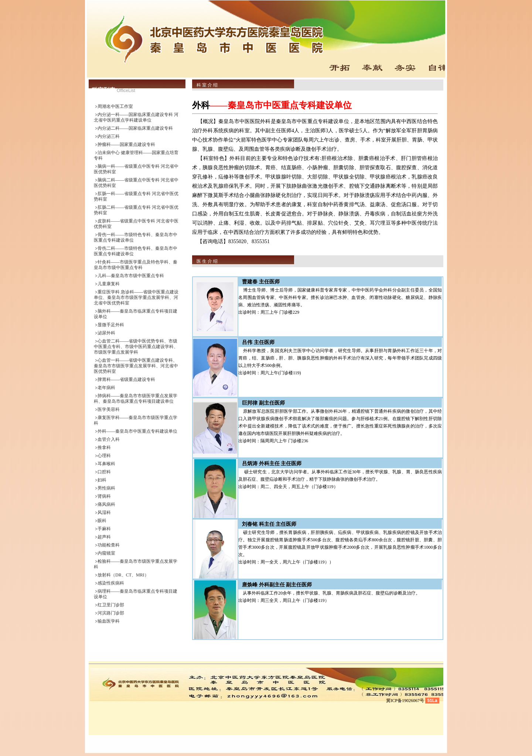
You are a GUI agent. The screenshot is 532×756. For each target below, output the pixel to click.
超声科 (104, 537)
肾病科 (104, 496)
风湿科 (104, 512)
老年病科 (106, 388)
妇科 (102, 480)
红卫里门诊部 (111, 605)
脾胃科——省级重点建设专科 (126, 379)
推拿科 (104, 447)
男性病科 (106, 488)
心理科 (104, 456)
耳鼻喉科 (106, 464)
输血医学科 (109, 621)
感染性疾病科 (111, 583)
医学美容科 (109, 409)
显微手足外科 (111, 325)
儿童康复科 (109, 284)
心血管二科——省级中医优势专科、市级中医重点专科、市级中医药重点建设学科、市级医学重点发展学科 (136, 347)
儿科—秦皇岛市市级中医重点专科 (131, 276)
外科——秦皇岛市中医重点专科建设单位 (137, 431)
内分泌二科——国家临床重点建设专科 (135, 128)
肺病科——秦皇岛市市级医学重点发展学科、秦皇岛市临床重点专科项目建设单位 (136, 399)
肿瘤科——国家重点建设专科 (126, 144)
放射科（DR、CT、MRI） (123, 575)
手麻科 (104, 529)
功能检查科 (109, 545)
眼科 (102, 521)
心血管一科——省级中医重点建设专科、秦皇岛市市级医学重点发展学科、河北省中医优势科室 (136, 366)
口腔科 (104, 472)
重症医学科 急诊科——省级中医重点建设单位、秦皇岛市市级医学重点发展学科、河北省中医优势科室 (136, 297)
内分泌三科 (109, 136)
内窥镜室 (106, 553)
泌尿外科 (106, 333)
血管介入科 (109, 439)
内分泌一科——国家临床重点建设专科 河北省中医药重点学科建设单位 (136, 117)
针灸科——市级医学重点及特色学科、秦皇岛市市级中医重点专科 (136, 265)
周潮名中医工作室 (115, 106)
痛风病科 (106, 504)
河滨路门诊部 (111, 613)
